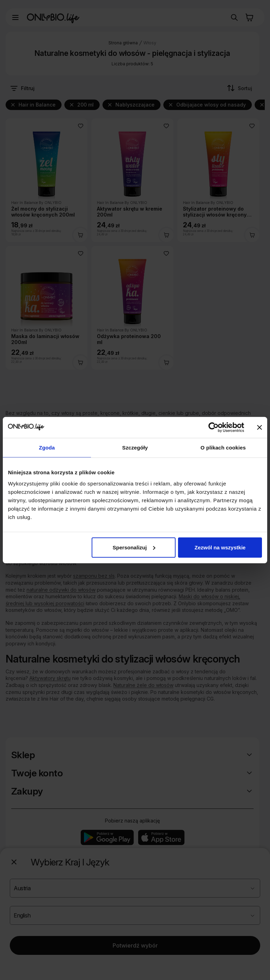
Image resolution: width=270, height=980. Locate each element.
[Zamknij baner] (260, 427)
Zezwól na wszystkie (220, 547)
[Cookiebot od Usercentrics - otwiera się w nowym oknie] (214, 427)
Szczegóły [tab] (135, 448)
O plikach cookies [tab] (223, 448)
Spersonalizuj (134, 547)
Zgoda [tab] (47, 448)
